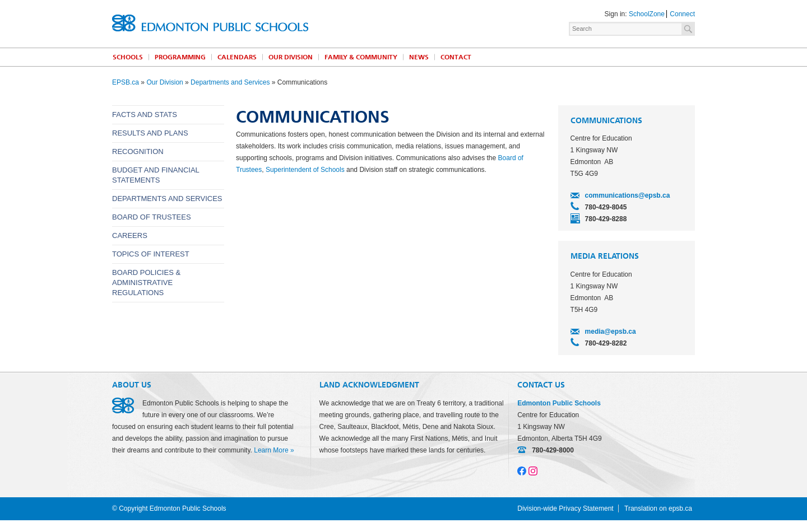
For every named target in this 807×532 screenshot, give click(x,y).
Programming (180, 57)
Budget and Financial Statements (156, 175)
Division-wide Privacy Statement (565, 508)
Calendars (237, 57)
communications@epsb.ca (628, 195)
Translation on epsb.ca (658, 508)
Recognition (138, 151)
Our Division (291, 57)
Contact (456, 57)
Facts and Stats (145, 115)
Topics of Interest (151, 254)
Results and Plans (150, 133)
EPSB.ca (126, 82)
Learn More (271, 450)
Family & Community (361, 57)
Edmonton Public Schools (210, 23)
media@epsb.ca (611, 332)
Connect (682, 14)
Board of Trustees (152, 217)
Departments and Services (230, 82)
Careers (130, 235)
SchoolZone (647, 14)
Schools (128, 57)
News (419, 57)
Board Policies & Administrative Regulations (146, 283)
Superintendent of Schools (305, 170)
